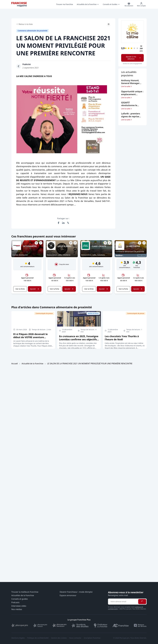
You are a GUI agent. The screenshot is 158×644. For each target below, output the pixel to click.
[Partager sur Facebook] (58, 223)
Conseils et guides (20, 599)
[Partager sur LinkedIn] (63, 223)
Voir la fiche (20, 289)
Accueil (15, 364)
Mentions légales (18, 638)
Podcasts (15, 602)
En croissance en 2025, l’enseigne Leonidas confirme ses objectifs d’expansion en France (79, 339)
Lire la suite (127, 86)
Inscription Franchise (92, 638)
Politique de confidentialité (38, 638)
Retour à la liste (24, 24)
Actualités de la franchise (23, 595)
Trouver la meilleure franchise (25, 592)
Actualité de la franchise (32, 364)
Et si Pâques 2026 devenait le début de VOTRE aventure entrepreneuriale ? (31, 337)
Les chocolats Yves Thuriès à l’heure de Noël (122, 338)
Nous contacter (75, 638)
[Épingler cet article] (109, 24)
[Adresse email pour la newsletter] (123, 602)
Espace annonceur (68, 595)
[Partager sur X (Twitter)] (68, 223)
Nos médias (17, 609)
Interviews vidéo (19, 606)
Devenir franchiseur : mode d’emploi (76, 592)
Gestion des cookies (59, 638)
